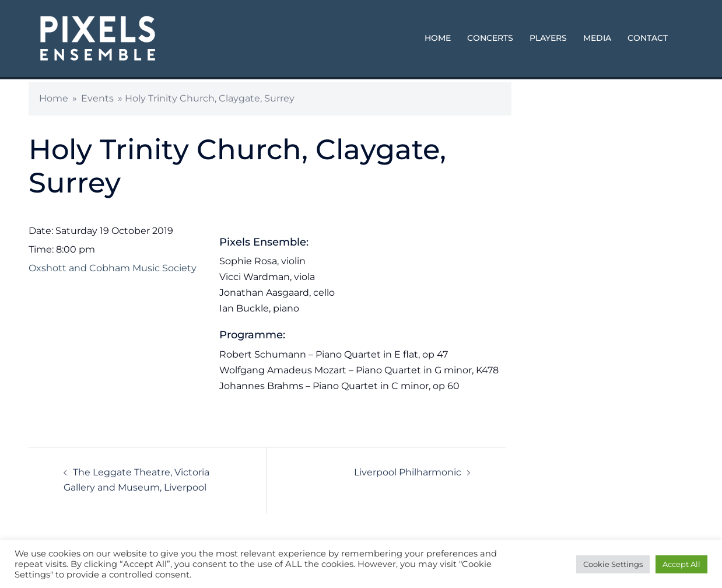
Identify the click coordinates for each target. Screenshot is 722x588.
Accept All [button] (681, 564)
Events (97, 98)
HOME (438, 38)
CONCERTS (490, 38)
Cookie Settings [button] (613, 564)
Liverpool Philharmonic (408, 472)
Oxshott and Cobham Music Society (113, 268)
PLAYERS (548, 38)
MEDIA (597, 38)
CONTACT (648, 38)
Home (54, 98)
